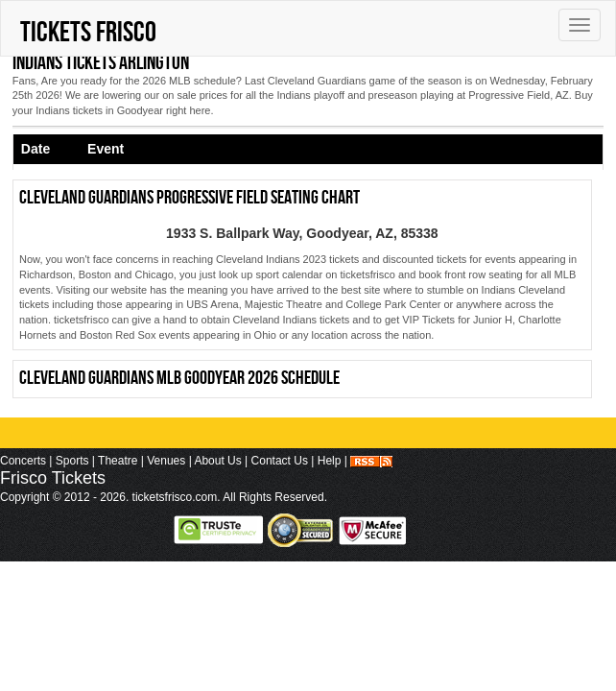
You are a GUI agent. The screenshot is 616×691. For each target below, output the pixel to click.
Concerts (23, 461)
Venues (166, 461)
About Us (217, 461)
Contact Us (280, 461)
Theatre (118, 461)
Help (330, 461)
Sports (72, 461)
